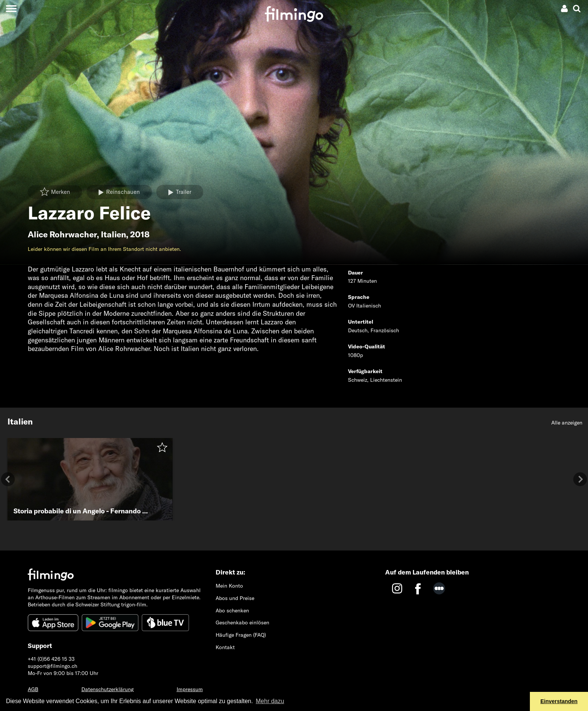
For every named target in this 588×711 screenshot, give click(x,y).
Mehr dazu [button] (270, 701)
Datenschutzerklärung (107, 689)
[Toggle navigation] (11, 8)
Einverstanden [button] (559, 701)
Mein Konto (229, 586)
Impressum (190, 689)
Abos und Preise (235, 598)
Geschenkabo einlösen (242, 622)
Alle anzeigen (567, 423)
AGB (33, 689)
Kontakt (225, 647)
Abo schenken (232, 610)
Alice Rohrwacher (62, 234)
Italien (113, 234)
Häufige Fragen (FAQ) (241, 635)
